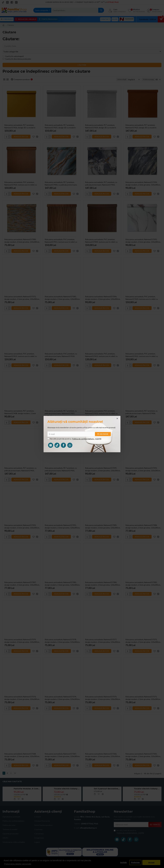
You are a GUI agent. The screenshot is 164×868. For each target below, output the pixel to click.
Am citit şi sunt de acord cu (75, 439)
